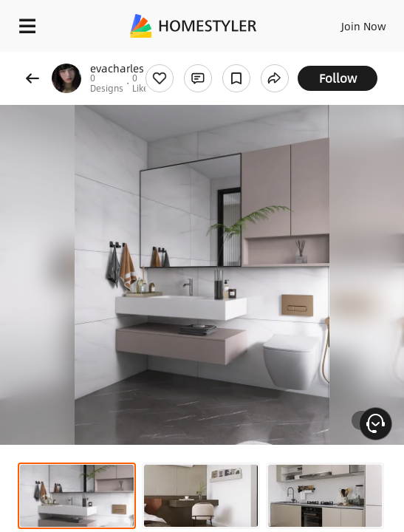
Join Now (364, 26)
